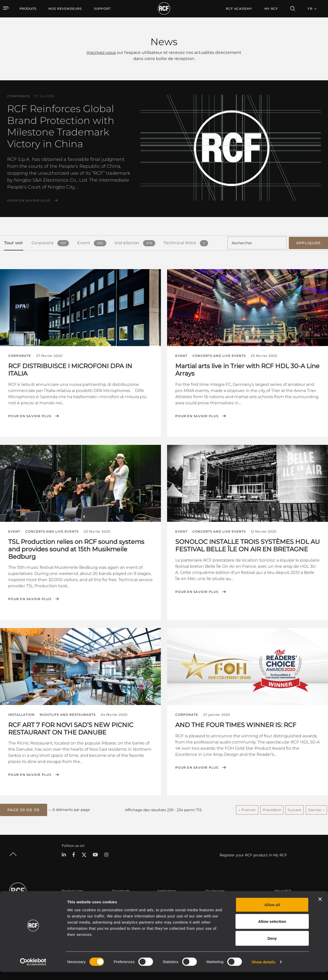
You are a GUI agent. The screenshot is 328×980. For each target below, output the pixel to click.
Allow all (272, 913)
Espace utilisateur (219, 899)
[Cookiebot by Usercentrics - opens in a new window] (33, 970)
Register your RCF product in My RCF (253, 853)
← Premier (247, 808)
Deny (272, 946)
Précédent (272, 808)
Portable (68, 899)
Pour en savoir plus (29, 201)
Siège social (283, 899)
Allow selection (272, 930)
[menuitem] (65, 9)
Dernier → (316, 808)
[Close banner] (320, 907)
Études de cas (168, 899)
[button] (24, 808)
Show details (264, 970)
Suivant (295, 808)
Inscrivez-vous (101, 52)
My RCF (271, 9)
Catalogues (121, 899)
